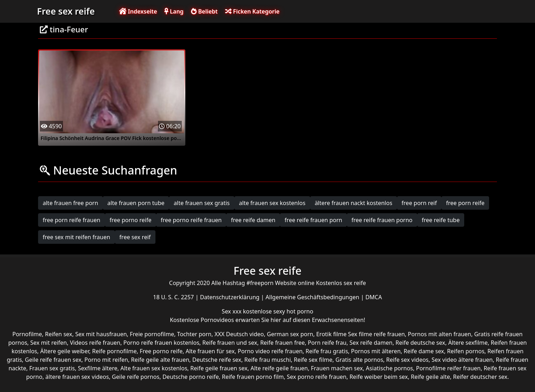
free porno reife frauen (191, 220)
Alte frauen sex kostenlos (154, 368)
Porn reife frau (327, 343)
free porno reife (131, 220)
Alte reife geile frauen (279, 368)
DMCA (374, 297)
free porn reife (465, 203)
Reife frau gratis (327, 351)
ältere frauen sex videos (77, 377)
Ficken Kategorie (252, 11)
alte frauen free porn (70, 203)
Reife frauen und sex (230, 343)
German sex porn (290, 334)
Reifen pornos (466, 351)
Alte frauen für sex (210, 351)
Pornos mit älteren (376, 351)
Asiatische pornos (389, 368)
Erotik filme (331, 334)
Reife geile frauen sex (219, 368)
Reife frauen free (282, 343)
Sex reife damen (371, 343)
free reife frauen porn (313, 220)
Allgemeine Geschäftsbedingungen (313, 297)
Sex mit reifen (49, 343)
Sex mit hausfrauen (101, 334)
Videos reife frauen (95, 343)
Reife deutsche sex (420, 343)
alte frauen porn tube (136, 203)
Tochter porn (194, 334)
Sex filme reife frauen (376, 334)
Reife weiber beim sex (378, 377)
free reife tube (441, 220)
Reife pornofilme (114, 351)
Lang (174, 11)
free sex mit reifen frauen (76, 237)
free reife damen (253, 220)
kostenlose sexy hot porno (278, 311)
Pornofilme (27, 334)
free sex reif (135, 237)
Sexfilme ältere (98, 368)
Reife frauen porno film (253, 377)
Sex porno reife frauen (317, 377)
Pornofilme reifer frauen (448, 368)
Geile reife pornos (136, 377)
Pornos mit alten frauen (440, 334)
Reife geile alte (430, 377)
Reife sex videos (407, 360)
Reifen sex (59, 334)
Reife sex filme (313, 360)
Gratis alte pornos (359, 360)
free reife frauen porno (382, 220)
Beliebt (204, 11)
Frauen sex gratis (52, 368)
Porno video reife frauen (270, 351)
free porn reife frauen (71, 220)
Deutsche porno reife (191, 377)
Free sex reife (66, 11)
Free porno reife (161, 351)
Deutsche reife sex (217, 360)
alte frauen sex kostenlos (272, 203)
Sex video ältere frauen (462, 360)
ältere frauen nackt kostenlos (354, 203)
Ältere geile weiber (65, 351)
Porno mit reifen (106, 360)
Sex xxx (232, 311)
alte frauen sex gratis (202, 203)
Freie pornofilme (152, 334)
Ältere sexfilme (468, 343)
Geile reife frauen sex (53, 360)
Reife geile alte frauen (160, 360)
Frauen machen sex (337, 368)
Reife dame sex (424, 351)
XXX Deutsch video (239, 334)
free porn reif (419, 203)
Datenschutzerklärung (230, 297)
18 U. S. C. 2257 (174, 297)
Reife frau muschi (268, 360)
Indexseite (138, 11)
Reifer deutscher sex (480, 377)
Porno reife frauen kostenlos (161, 343)
